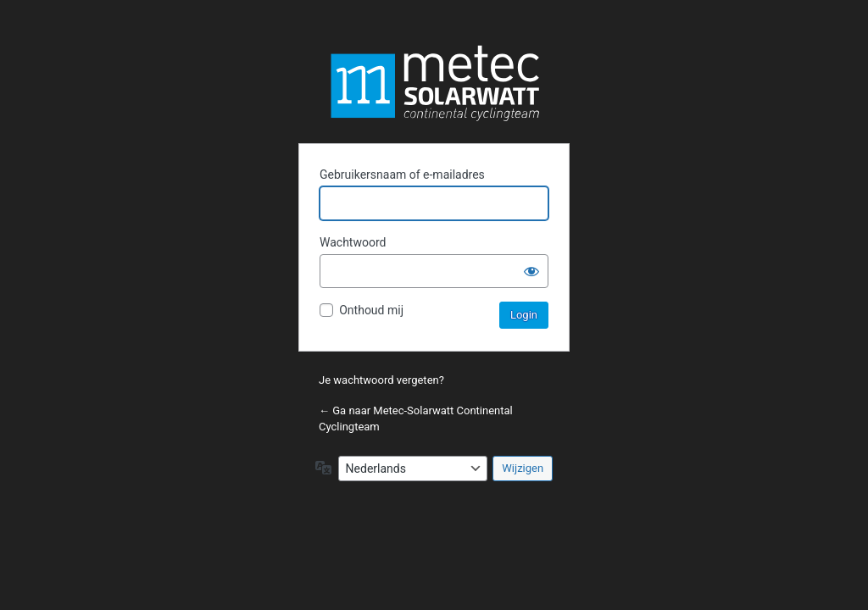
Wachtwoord (353, 242)
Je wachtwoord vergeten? (381, 380)
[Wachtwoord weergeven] (531, 271)
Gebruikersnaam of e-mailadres (402, 175)
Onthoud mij (371, 310)
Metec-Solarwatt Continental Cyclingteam (434, 83)
